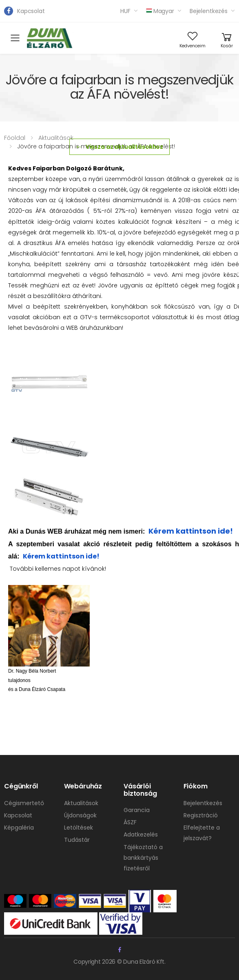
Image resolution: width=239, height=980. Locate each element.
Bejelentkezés (209, 11)
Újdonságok (80, 815)
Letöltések (79, 828)
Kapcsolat (31, 11)
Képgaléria (19, 828)
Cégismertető (24, 803)
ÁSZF (130, 822)
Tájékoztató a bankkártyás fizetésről (143, 858)
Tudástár (77, 840)
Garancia (137, 810)
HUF (125, 11)
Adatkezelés (141, 834)
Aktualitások (56, 138)
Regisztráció (201, 815)
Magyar (160, 11)
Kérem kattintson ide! (191, 531)
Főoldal (15, 138)
